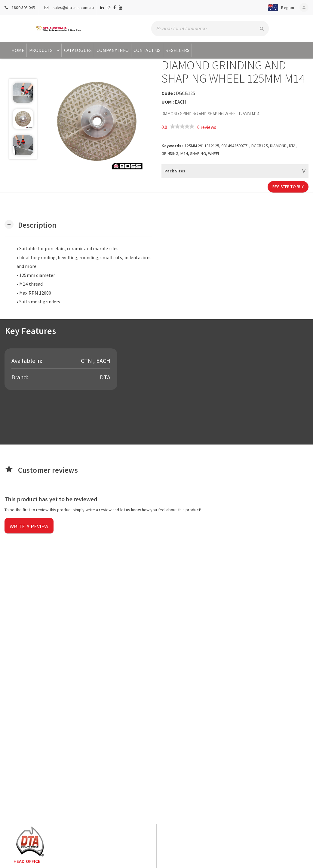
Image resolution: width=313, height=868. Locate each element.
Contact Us (147, 50)
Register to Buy (288, 187)
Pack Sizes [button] (175, 171)
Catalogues (78, 50)
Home (18, 50)
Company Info (113, 50)
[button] (279, 8)
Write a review (29, 526)
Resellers (177, 50)
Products (45, 50)
